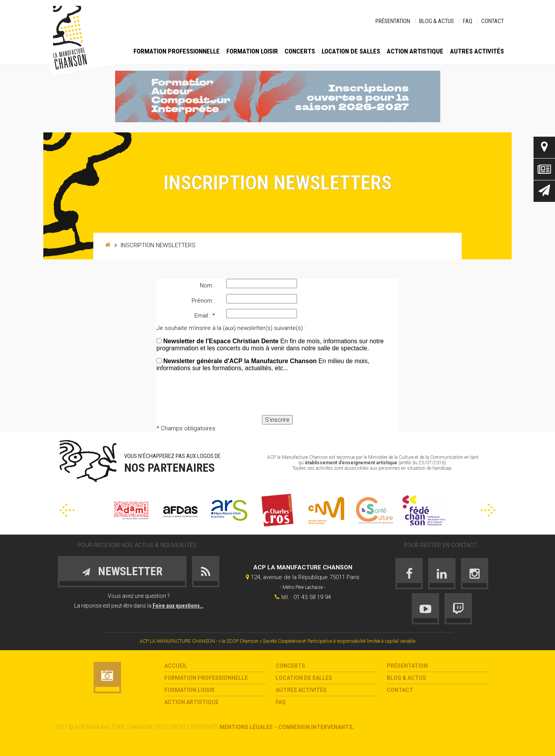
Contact (493, 21)
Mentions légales (246, 727)
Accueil (176, 666)
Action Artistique (415, 51)
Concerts (300, 51)
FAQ (468, 21)
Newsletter (544, 191)
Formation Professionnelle (177, 51)
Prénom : (203, 301)
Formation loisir (252, 51)
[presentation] (277, 394)
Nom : (207, 285)
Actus (544, 169)
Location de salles (351, 51)
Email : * (205, 316)
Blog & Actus (437, 21)
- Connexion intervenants (314, 727)
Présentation (393, 21)
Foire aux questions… (178, 606)
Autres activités (477, 51)
